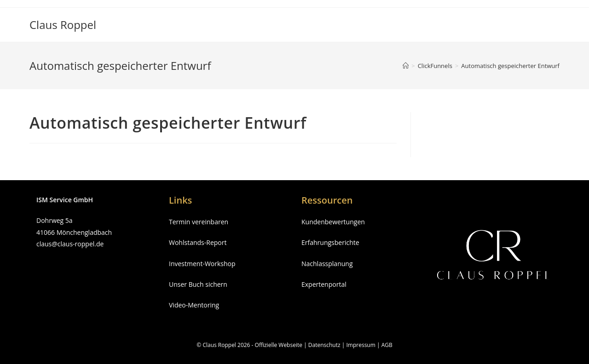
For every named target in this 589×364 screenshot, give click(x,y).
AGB (387, 345)
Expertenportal (324, 284)
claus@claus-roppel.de (70, 244)
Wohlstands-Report (198, 242)
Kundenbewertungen (333, 222)
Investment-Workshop (202, 264)
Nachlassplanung (327, 264)
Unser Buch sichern (198, 284)
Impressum (361, 345)
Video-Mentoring (194, 305)
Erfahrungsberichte (330, 242)
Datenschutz (324, 345)
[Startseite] (406, 66)
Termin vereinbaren (199, 222)
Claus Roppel (63, 25)
